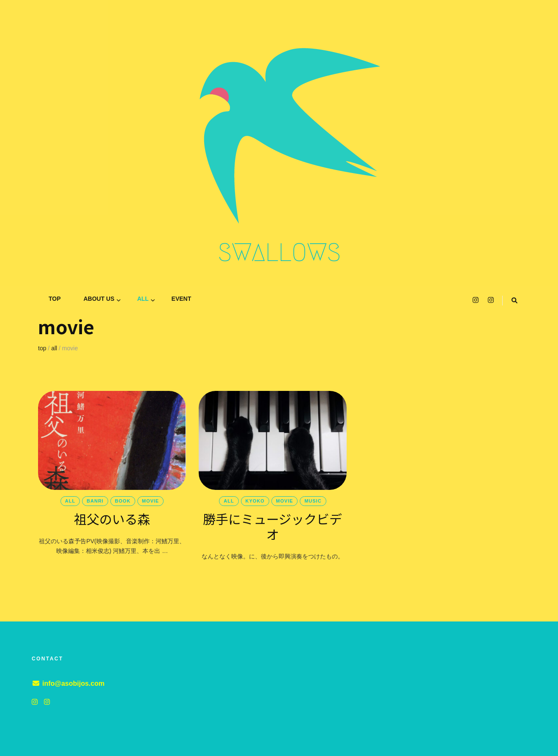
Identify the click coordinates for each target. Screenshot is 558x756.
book (123, 501)
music (313, 501)
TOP (55, 299)
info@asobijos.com (73, 683)
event (182, 299)
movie (150, 501)
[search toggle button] (514, 301)
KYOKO (255, 501)
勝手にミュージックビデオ (272, 526)
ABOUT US (99, 299)
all (143, 299)
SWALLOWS (279, 253)
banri (95, 501)
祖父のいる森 (112, 519)
